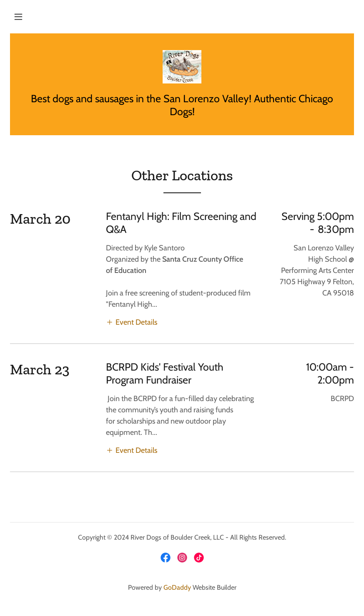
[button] (18, 17)
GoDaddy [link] (177, 587)
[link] (182, 67)
